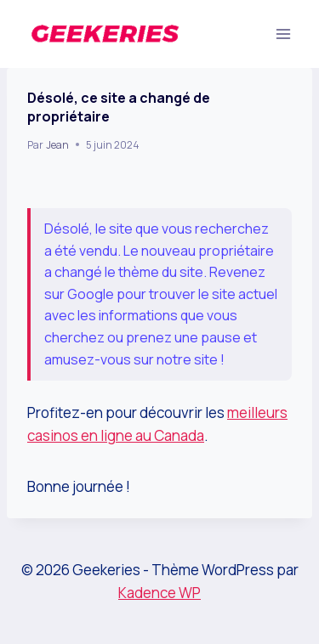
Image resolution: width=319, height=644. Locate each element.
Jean (57, 145)
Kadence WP (159, 593)
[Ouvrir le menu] (283, 34)
